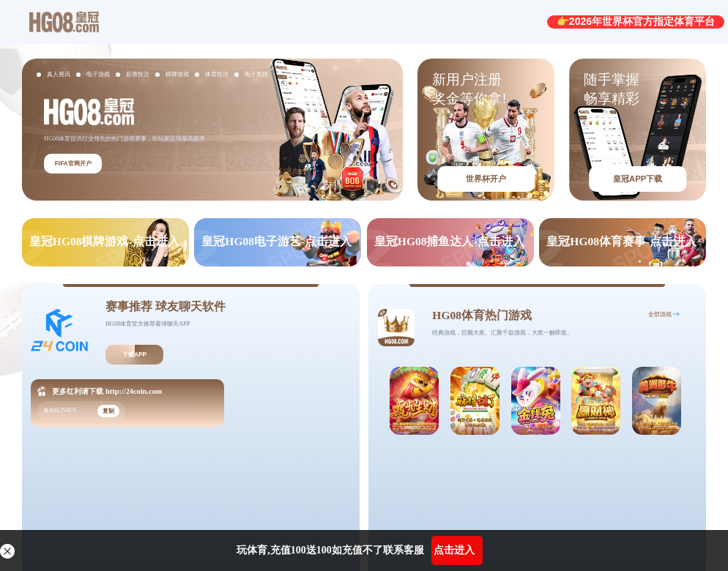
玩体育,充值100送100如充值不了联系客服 (330, 550)
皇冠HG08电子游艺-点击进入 (276, 241)
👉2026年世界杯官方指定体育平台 (636, 21)
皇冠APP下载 (638, 179)
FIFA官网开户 (73, 164)
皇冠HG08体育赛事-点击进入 (621, 241)
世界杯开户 (486, 179)
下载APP (134, 355)
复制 (108, 411)
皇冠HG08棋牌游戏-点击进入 (104, 241)
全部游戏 (660, 314)
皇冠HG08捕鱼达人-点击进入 (449, 241)
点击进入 (454, 550)
